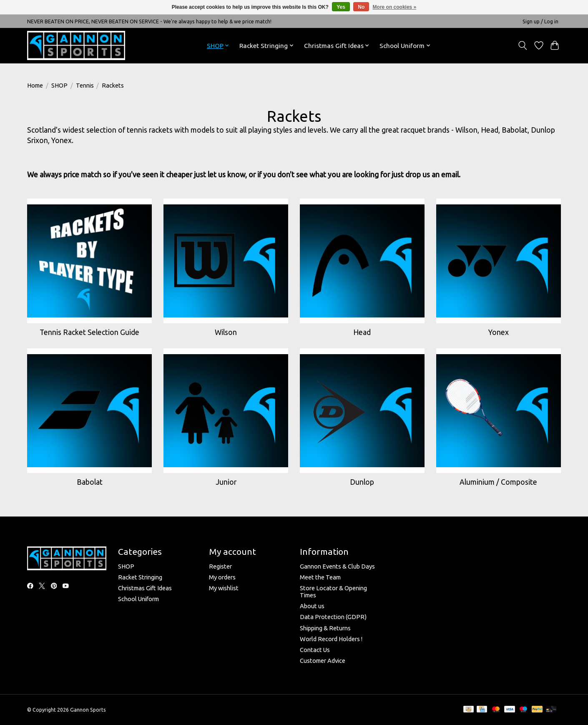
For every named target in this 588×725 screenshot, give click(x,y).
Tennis (85, 85)
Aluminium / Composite (498, 482)
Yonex (499, 332)
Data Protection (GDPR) (333, 617)
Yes (341, 7)
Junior (226, 482)
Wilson (226, 332)
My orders (222, 577)
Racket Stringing (140, 577)
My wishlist (224, 588)
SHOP (59, 85)
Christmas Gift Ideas (145, 588)
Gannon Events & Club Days (337, 566)
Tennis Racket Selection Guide (89, 332)
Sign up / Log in (540, 21)
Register (220, 566)
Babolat (90, 482)
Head (362, 332)
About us (312, 606)
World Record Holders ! (331, 639)
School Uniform (138, 599)
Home (35, 85)
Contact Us (315, 650)
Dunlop (362, 482)
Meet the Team (320, 577)
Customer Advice (323, 661)
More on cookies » (395, 7)
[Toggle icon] (523, 45)
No (361, 7)
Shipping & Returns (325, 628)
